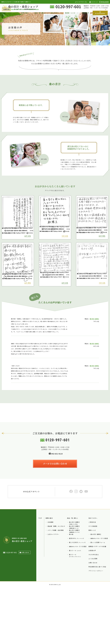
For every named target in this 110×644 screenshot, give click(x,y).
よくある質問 (93, 613)
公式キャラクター (53, 589)
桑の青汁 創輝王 (94, 328)
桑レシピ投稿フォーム (98, 597)
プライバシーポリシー (96, 625)
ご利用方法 (92, 577)
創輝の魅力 (25, 13)
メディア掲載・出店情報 (56, 585)
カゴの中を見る (100, 13)
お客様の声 (85, 13)
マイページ (94, 2)
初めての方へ (55, 13)
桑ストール (75, 605)
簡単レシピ (92, 585)
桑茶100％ (76, 593)
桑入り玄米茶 (77, 597)
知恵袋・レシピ (70, 13)
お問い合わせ (93, 617)
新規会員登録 (105, 2)
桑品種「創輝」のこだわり (56, 581)
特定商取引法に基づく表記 (97, 621)
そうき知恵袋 (93, 581)
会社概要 (51, 577)
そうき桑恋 (78, 601)
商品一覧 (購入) (40, 13)
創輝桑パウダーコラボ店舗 (97, 601)
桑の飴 (71, 589)
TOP (10, 13)
